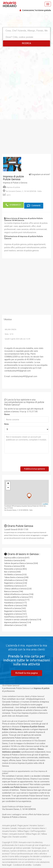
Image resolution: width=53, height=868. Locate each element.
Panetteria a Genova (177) (15, 603)
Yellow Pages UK (33, 834)
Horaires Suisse (36, 825)
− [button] (8, 488)
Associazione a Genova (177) (17, 600)
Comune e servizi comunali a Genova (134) (23, 620)
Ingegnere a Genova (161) (15, 614)
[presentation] (26, 461)
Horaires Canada (9, 828)
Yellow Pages (23, 831)
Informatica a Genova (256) (16, 580)
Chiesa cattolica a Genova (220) (18, 589)
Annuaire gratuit (9, 825)
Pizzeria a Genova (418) (14, 566)
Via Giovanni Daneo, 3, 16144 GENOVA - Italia (22, 191)
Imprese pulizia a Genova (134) (18, 622)
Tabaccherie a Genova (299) (16, 577)
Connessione (28, 10)
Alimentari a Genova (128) (15, 625)
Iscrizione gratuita (43, 10)
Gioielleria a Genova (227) (15, 586)
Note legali (7, 865)
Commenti (34, 206)
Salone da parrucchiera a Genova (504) (21, 563)
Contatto (37, 865)
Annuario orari (24, 828)
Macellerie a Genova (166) (16, 606)
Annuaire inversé (17, 834)
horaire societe (20, 837)
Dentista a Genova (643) (15, 560)
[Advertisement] (26, 75)
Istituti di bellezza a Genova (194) (19, 594)
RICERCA (26, 43)
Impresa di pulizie (12, 187)
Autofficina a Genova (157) (16, 617)
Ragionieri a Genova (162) (15, 611)
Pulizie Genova (21, 738)
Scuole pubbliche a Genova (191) (19, 597)
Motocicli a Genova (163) (15, 608)
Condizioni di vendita (22, 865)
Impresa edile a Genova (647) (17, 558)
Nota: (7, 424)
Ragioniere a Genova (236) (16, 583)
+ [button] (8, 484)
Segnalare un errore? (40, 174)
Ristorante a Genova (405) (15, 569)
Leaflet (45, 504)
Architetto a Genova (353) (15, 575)
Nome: (7, 414)
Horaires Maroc (39, 828)
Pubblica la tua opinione (35, 469)
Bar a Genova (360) (12, 572)
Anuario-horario (9, 831)
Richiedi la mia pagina (27, 673)
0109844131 (13, 205)
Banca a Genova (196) (14, 591)
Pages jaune (23, 825)
